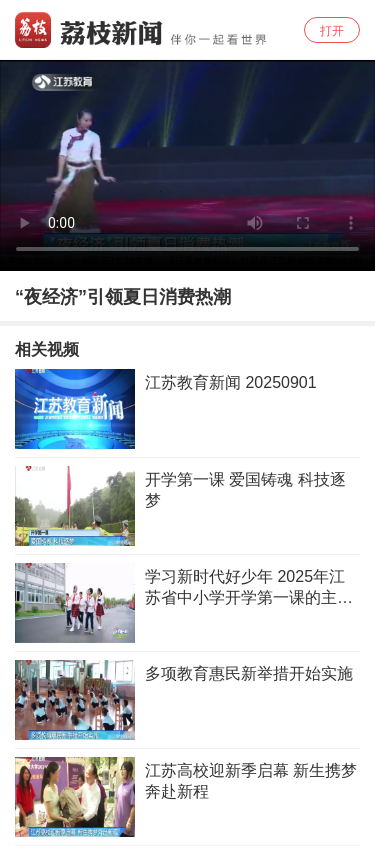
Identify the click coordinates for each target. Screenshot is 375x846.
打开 (332, 31)
